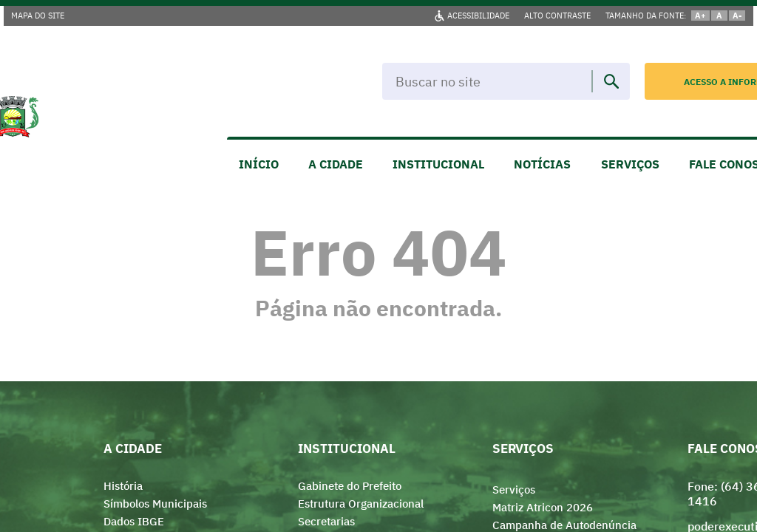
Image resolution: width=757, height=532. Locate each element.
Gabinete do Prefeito (350, 486)
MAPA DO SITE (38, 16)
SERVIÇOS (630, 164)
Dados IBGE (134, 521)
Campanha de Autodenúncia (564, 525)
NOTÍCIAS (542, 164)
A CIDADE (336, 164)
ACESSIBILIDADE (478, 16)
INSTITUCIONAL (438, 164)
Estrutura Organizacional (361, 504)
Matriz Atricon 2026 (543, 507)
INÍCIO (259, 164)
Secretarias (326, 521)
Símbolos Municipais (155, 504)
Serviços (514, 490)
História (123, 486)
